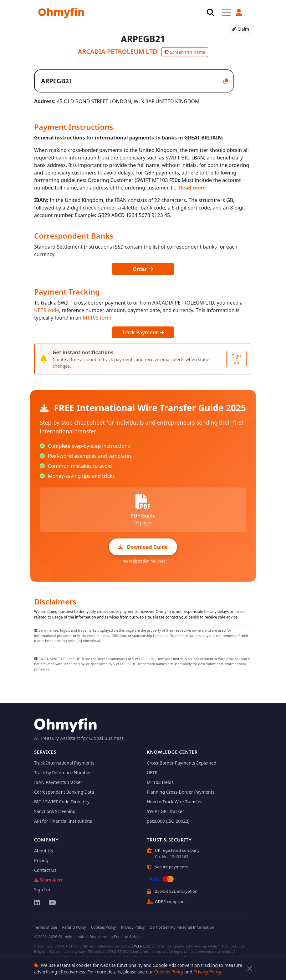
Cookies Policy (169, 972)
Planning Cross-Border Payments (181, 792)
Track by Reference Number (63, 773)
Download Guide (143, 547)
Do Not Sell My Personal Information (182, 927)
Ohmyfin (61, 12)
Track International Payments (64, 763)
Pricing (41, 860)
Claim (240, 29)
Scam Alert (48, 880)
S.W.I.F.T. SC (141, 946)
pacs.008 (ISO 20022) (168, 821)
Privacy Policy (207, 972)
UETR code (47, 310)
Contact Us (45, 870)
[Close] (250, 969)
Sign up (236, 359)
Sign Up (42, 889)
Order (143, 269)
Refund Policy (74, 927)
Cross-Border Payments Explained (181, 763)
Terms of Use (46, 927)
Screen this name (185, 52)
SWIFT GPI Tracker (166, 811)
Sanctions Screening (55, 811)
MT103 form (97, 318)
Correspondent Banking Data (64, 792)
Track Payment (143, 332)
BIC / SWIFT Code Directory (62, 802)
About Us (43, 851)
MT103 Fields (160, 782)
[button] (239, 13)
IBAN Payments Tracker (58, 782)
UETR (152, 773)
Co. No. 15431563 (172, 856)
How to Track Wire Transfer (174, 802)
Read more (192, 188)
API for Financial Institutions (63, 821)
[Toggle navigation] (226, 12)
